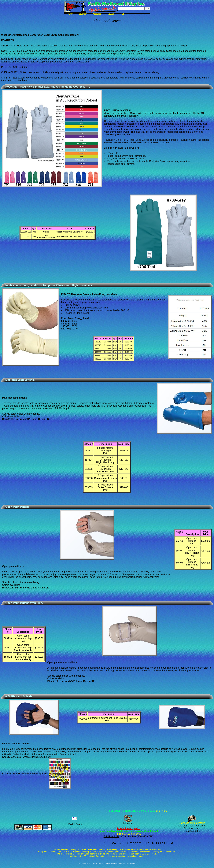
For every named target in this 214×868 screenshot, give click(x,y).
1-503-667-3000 (132, 834)
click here (162, 811)
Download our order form (192, 823)
